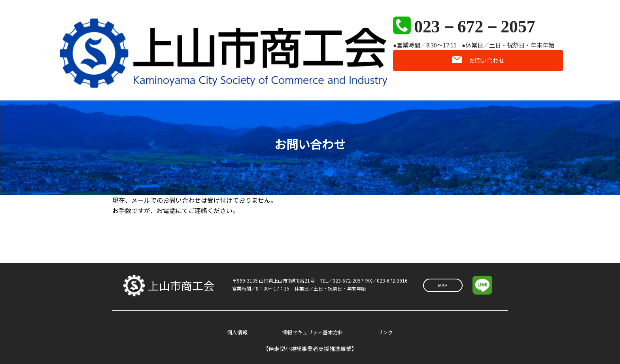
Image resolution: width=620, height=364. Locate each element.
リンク (385, 315)
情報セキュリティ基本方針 (313, 315)
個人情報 (238, 315)
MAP (443, 267)
